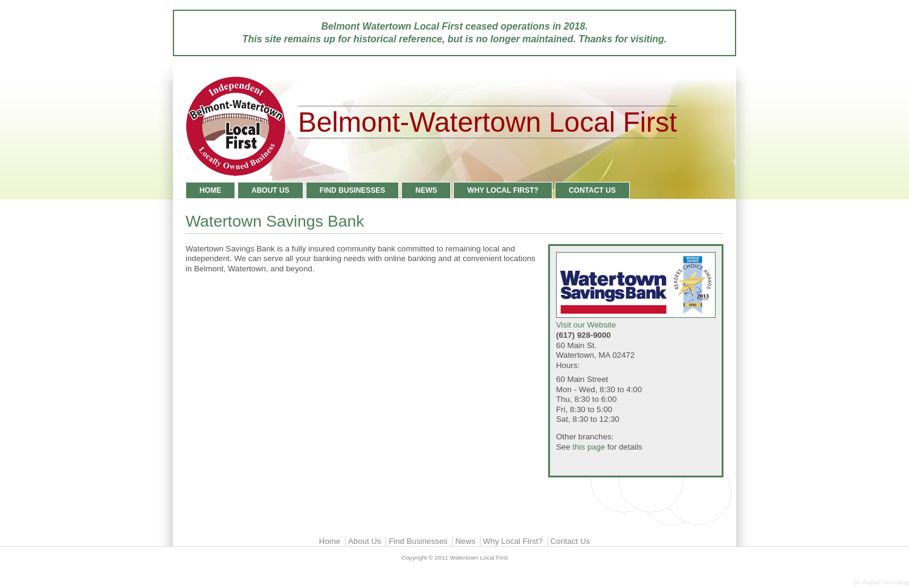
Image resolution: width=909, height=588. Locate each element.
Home (210, 190)
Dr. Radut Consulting (881, 582)
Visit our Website (636, 291)
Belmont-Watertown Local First (487, 122)
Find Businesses (353, 190)
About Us (270, 190)
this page (589, 447)
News (426, 190)
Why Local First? (503, 190)
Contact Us (592, 190)
